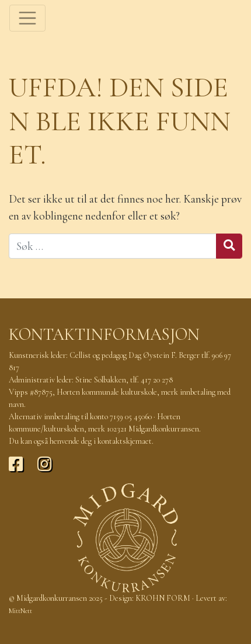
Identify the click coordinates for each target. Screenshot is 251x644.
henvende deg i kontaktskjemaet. (102, 441)
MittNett (20, 611)
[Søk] (113, 246)
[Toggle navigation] (27, 18)
